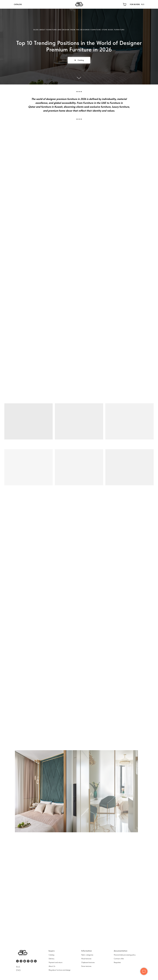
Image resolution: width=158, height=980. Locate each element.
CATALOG (18, 4)
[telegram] (21, 961)
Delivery (51, 959)
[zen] (32, 961)
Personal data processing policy (125, 955)
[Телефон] (17, 961)
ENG (18, 970)
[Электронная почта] (25, 961)
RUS (143, 4)
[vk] (35, 961)
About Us (52, 966)
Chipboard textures (88, 962)
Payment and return (56, 962)
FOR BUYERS (135, 4)
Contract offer (119, 959)
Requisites (117, 962)
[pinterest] (28, 961)
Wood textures (86, 959)
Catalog (51, 955)
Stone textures (86, 966)
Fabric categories (87, 955)
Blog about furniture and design (60, 970)
